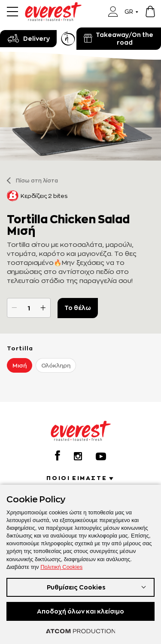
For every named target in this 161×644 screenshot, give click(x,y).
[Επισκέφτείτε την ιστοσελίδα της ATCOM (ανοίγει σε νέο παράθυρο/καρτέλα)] (81, 631)
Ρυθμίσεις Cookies (76, 587)
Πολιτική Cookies (61, 567)
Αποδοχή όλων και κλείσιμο (80, 611)
